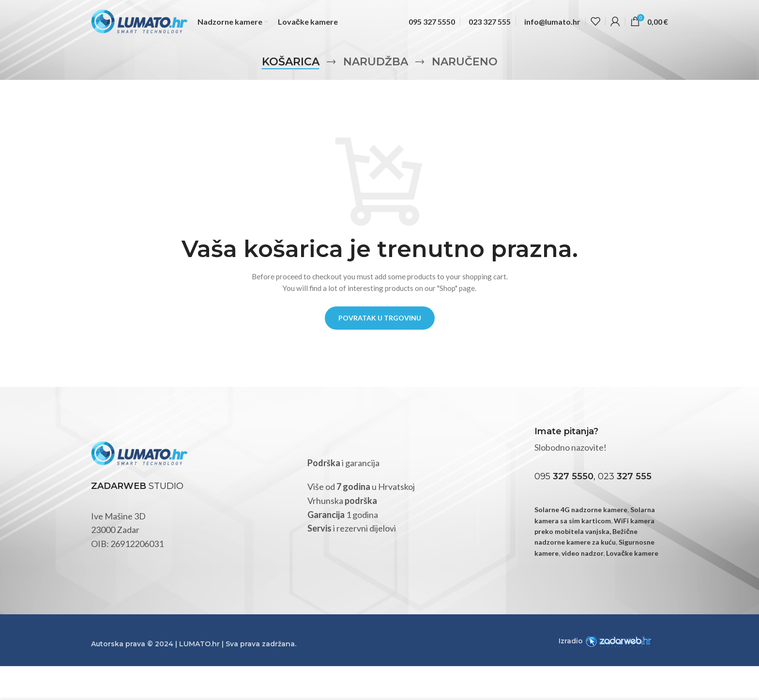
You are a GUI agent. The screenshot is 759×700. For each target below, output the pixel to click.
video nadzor (582, 553)
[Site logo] (139, 21)
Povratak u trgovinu (380, 318)
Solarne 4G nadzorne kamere (581, 510)
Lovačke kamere (632, 553)
